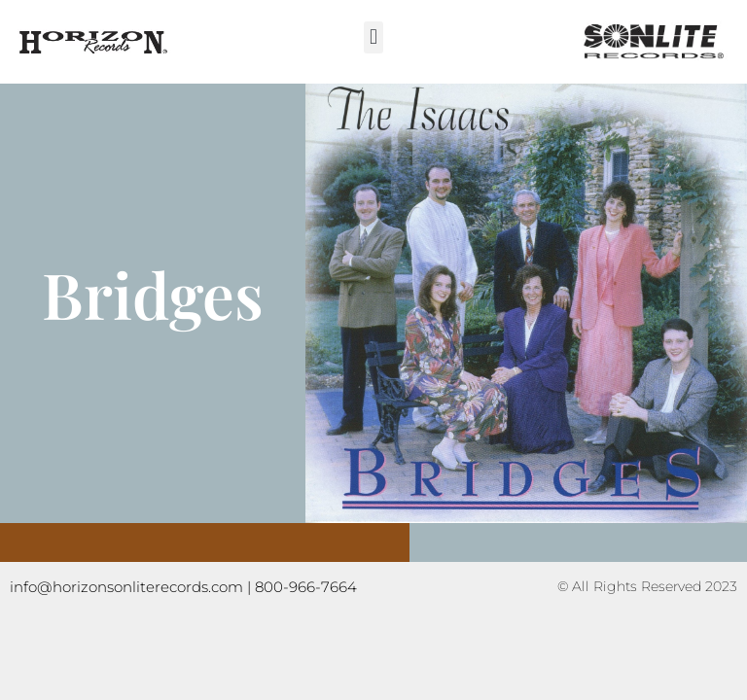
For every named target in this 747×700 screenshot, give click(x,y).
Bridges (153, 294)
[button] (373, 37)
